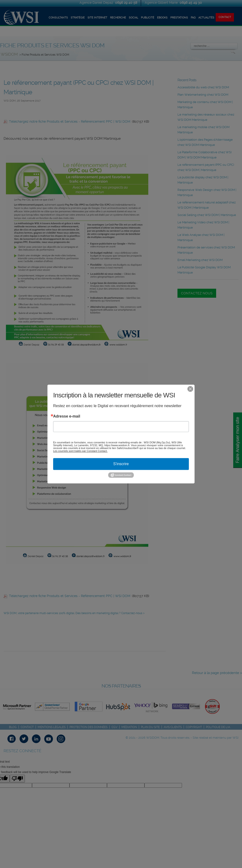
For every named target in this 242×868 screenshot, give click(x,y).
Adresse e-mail (67, 416)
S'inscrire (121, 464)
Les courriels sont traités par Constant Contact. (80, 451)
